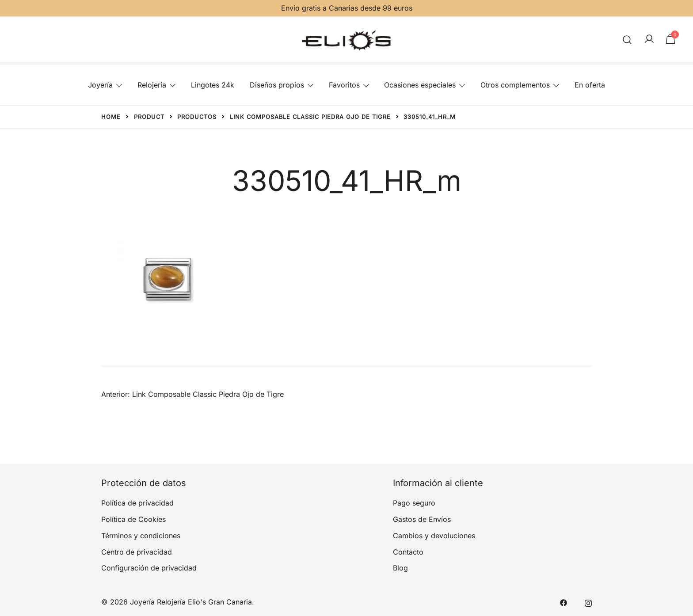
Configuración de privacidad (149, 568)
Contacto (408, 552)
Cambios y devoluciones (434, 536)
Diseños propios (277, 85)
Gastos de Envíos (422, 519)
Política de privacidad (137, 503)
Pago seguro (414, 503)
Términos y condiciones (141, 536)
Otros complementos (515, 85)
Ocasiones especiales (420, 85)
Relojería (152, 85)
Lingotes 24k (213, 85)
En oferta (590, 85)
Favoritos (344, 85)
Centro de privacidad (137, 552)
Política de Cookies (133, 519)
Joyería (100, 85)
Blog (400, 568)
